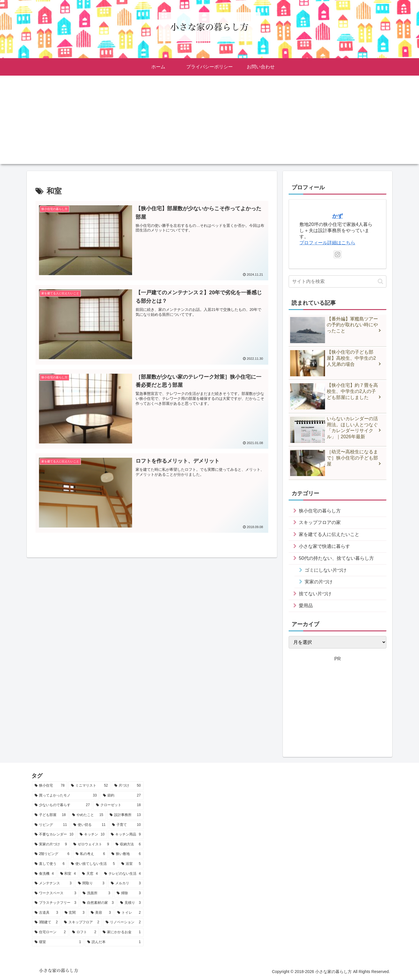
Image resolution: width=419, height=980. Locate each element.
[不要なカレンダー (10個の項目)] (54, 835)
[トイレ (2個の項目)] (129, 913)
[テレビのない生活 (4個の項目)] (122, 874)
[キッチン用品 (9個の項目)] (126, 835)
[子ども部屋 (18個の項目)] (50, 815)
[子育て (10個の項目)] (126, 825)
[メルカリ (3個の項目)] (126, 883)
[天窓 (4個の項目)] (90, 874)
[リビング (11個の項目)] (51, 825)
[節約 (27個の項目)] (122, 796)
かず (338, 216)
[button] (380, 281)
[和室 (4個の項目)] (68, 874)
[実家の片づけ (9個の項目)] (51, 844)
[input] (338, 281)
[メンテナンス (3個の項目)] (53, 883)
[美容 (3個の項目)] (101, 913)
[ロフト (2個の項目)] (84, 932)
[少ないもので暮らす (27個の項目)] (62, 805)
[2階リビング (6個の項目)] (52, 854)
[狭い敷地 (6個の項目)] (126, 854)
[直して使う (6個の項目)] (50, 864)
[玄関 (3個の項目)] (75, 913)
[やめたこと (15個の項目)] (88, 815)
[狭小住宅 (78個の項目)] (50, 786)
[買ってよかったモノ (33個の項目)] (66, 796)
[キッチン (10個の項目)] (92, 835)
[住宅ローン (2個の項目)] (50, 932)
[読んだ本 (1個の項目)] (114, 942)
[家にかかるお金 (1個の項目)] (122, 932)
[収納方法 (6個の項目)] (128, 844)
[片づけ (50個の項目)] (128, 786)
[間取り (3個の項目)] (91, 883)
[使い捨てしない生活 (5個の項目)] (93, 864)
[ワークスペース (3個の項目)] (55, 893)
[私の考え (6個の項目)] (90, 854)
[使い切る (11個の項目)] (89, 825)
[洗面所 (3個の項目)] (96, 893)
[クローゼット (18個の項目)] (118, 805)
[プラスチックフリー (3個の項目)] (55, 903)
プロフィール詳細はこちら (327, 243)
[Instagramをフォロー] (338, 254)
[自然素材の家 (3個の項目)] (98, 903)
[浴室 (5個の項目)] (131, 864)
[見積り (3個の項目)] (131, 903)
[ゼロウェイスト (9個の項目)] (91, 844)
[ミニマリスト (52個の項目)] (89, 786)
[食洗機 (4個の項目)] (44, 874)
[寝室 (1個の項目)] (58, 942)
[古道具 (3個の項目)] (46, 913)
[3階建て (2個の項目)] (46, 922)
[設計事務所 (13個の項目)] (125, 815)
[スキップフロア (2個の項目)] (82, 922)
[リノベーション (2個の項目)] (123, 922)
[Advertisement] (210, 123)
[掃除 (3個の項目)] (129, 893)
